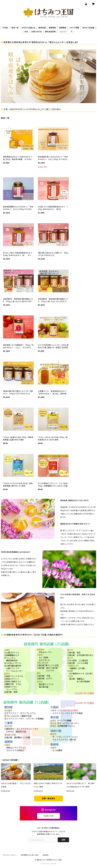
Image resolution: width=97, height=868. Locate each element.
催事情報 (63, 28)
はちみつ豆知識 (88, 28)
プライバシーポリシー (10, 855)
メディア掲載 (74, 28)
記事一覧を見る (48, 798)
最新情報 (52, 28)
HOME (5, 28)
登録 (63, 840)
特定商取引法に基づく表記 (30, 855)
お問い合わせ (37, 32)
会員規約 (46, 855)
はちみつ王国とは (28, 28)
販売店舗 (42, 28)
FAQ (26, 32)
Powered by (48, 864)
